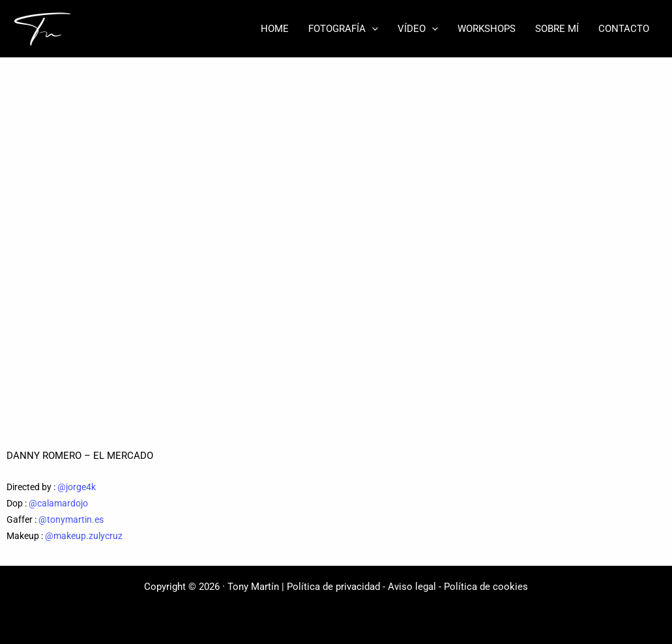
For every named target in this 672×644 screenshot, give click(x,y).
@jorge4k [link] (77, 487)
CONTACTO (624, 29)
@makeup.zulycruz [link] (84, 536)
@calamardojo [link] (58, 503)
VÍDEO (418, 29)
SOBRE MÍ (557, 29)
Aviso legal (412, 587)
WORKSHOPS (487, 29)
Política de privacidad (333, 587)
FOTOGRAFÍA (343, 29)
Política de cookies (486, 587)
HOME (275, 29)
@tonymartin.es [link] (71, 520)
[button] (372, 29)
